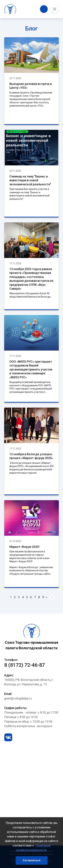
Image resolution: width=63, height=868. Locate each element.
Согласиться (32, 860)
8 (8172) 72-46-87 (25, 665)
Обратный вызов (44, 9)
